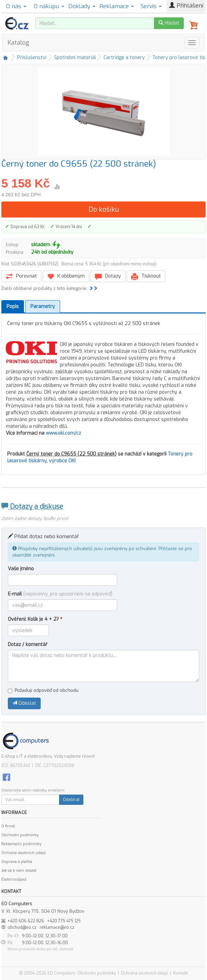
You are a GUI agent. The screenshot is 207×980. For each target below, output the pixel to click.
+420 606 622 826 (26, 921)
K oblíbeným (66, 276)
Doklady (82, 6)
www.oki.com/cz (63, 433)
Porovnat (21, 276)
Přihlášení (186, 6)
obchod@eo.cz (22, 927)
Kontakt (181, 973)
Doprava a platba (17, 862)
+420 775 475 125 (64, 921)
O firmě (8, 826)
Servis (151, 6)
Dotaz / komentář (28, 645)
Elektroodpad (14, 879)
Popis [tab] (13, 306)
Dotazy (108, 276)
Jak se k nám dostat (19, 871)
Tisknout (146, 276)
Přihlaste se (171, 549)
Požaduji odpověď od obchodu (43, 690)
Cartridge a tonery (124, 58)
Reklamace (117, 6)
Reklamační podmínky (21, 844)
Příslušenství (32, 58)
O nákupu (49, 6)
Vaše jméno (21, 569)
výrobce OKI (62, 461)
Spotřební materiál (75, 58)
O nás (16, 6)
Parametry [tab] (43, 306)
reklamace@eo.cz (57, 927)
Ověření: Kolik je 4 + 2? (35, 619)
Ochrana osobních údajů (23, 853)
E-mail (60, 594)
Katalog (18, 43)
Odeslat (24, 703)
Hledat (169, 23)
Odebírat (71, 800)
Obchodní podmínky (20, 835)
